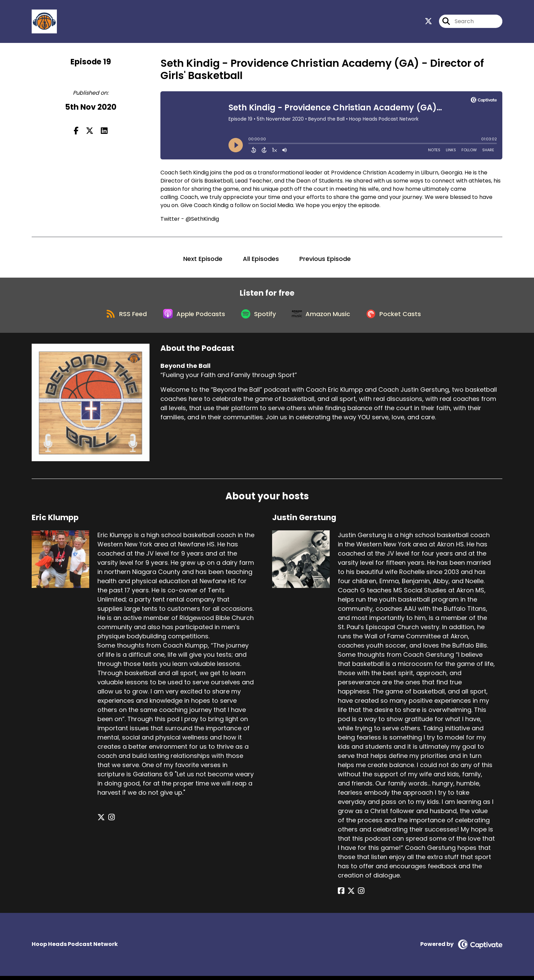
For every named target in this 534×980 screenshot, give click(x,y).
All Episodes (261, 260)
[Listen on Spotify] (259, 317)
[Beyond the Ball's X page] (428, 22)
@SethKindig (202, 220)
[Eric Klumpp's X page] (101, 822)
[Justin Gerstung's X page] (349, 895)
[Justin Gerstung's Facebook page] (341, 895)
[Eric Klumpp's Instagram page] (109, 822)
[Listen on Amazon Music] (324, 317)
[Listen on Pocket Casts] (398, 317)
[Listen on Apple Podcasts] (192, 317)
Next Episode (203, 260)
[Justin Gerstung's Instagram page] (358, 895)
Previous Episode (325, 260)
